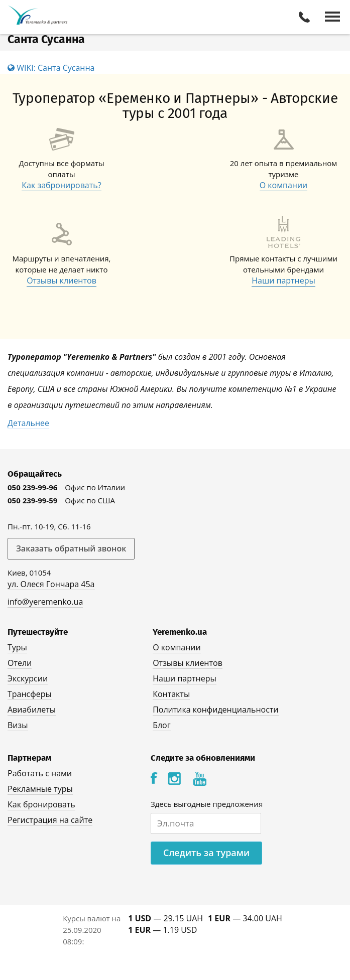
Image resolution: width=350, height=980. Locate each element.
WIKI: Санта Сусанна (51, 68)
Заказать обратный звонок (71, 548)
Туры (17, 647)
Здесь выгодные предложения (207, 804)
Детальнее (28, 423)
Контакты (171, 694)
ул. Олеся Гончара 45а (51, 584)
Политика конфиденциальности (215, 710)
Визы (18, 725)
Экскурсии (28, 678)
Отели (20, 663)
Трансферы (30, 694)
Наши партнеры (283, 281)
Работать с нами (40, 773)
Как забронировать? (61, 185)
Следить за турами (206, 853)
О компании (284, 185)
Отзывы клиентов (62, 281)
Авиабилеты (32, 710)
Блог (161, 725)
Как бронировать (41, 804)
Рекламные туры (40, 789)
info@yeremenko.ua (45, 602)
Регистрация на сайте (50, 820)
